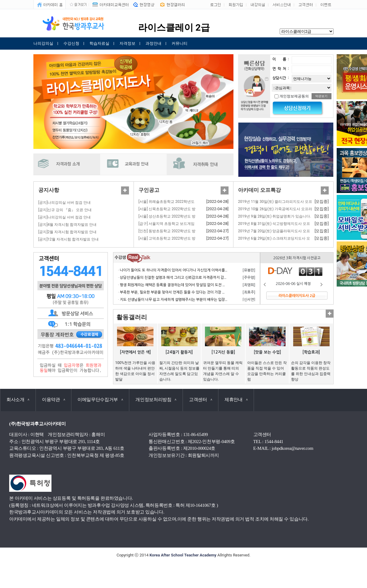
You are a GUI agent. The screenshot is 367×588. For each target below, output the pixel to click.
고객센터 (201, 400)
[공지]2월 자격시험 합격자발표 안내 (67, 232)
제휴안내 (236, 400)
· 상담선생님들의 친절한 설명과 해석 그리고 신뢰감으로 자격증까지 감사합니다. (178, 278)
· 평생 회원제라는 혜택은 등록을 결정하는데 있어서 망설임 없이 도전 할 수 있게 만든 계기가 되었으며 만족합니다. (204, 285)
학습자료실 (99, 43)
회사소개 (18, 400)
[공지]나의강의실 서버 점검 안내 (64, 203)
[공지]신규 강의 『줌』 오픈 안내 (65, 210)
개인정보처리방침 (156, 400)
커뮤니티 (180, 43)
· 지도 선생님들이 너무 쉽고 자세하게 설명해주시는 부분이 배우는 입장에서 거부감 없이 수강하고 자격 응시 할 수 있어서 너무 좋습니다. (220, 300)
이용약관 (53, 400)
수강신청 (71, 43)
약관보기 (321, 96)
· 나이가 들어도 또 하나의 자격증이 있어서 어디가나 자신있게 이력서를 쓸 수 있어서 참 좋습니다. (191, 270)
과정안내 (153, 43)
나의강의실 (43, 43)
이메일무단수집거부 (100, 400)
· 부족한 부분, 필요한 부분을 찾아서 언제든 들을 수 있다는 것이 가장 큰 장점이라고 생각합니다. (190, 292)
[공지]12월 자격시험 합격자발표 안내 (68, 239)
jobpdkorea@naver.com (293, 448)
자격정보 (127, 43)
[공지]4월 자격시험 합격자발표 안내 (67, 225)
